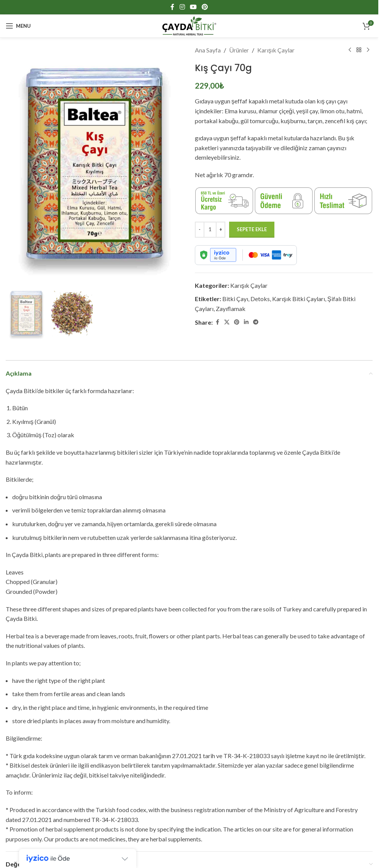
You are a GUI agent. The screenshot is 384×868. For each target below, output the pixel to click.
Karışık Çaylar (276, 50)
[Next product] (368, 50)
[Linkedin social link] (246, 322)
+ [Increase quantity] (221, 229)
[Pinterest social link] (205, 7)
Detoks (260, 299)
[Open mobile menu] (18, 26)
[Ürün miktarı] (210, 230)
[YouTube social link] (193, 7)
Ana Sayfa (208, 50)
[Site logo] (189, 25)
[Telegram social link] (256, 322)
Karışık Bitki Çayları (299, 299)
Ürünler (239, 50)
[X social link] (227, 322)
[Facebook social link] (172, 7)
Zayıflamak (231, 309)
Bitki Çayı (235, 299)
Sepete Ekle (252, 229)
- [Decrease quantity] (200, 229)
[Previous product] (350, 50)
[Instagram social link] (182, 7)
